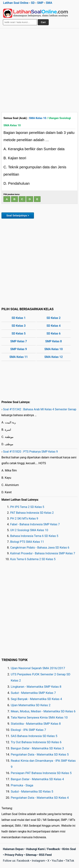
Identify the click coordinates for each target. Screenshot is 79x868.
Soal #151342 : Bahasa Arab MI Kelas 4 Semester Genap (40, 409)
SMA (49, 3)
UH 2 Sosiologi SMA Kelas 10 (29, 530)
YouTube (57, 861)
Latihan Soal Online (16, 3)
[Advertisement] (39, 69)
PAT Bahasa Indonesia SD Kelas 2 (32, 513)
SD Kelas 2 (54, 318)
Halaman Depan (13, 849)
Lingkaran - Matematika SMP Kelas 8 (36, 687)
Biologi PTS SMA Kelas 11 (27, 542)
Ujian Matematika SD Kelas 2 (31, 705)
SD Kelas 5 (19, 334)
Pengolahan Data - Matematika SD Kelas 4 (40, 798)
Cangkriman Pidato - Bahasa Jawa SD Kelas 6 (40, 548)
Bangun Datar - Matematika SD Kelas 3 (37, 748)
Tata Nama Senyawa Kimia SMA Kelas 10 (39, 717)
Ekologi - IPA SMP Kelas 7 (28, 730)
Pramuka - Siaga (22, 785)
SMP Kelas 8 (54, 341)
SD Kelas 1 (19, 318)
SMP (40, 3)
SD (33, 3)
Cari (43, 22)
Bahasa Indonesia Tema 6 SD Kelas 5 (34, 536)
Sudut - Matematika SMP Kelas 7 (33, 693)
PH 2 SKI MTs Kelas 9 (24, 519)
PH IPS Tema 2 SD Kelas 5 (27, 507)
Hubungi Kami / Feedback (43, 849)
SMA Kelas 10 (38, 118)
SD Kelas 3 (19, 326)
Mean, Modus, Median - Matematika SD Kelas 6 (43, 711)
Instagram (38, 861)
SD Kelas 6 (54, 334)
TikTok (70, 861)
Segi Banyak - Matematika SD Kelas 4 (36, 699)
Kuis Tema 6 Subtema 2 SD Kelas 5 (33, 559)
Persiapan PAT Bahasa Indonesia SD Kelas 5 (41, 773)
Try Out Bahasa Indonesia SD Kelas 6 (36, 742)
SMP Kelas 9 (19, 349)
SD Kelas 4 (54, 326)
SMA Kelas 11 (19, 357)
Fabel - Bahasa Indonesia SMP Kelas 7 (35, 524)
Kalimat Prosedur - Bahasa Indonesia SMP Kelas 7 (43, 553)
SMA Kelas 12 (53, 357)
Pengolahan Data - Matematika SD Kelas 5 (40, 754)
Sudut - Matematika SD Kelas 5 (32, 791)
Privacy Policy (14, 855)
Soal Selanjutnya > (18, 216)
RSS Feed (45, 855)
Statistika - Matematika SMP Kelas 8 (36, 724)
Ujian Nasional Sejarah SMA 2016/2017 (38, 668)
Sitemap (31, 855)
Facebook (23, 861)
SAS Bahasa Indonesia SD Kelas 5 (34, 736)
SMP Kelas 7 (19, 341)
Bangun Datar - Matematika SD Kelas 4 (37, 779)
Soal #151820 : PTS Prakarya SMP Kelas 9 (30, 452)
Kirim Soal (69, 849)
